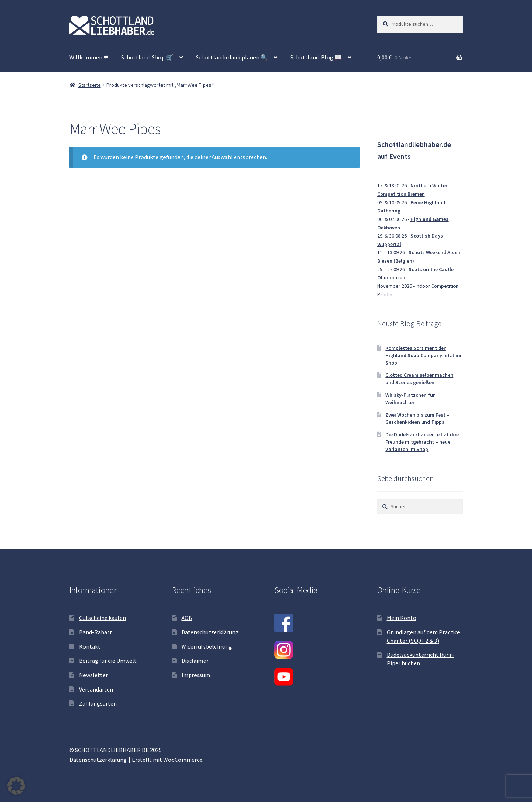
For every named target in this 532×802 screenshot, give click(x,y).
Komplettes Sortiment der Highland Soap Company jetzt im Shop (423, 355)
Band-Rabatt (96, 632)
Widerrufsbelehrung (207, 646)
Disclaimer (195, 661)
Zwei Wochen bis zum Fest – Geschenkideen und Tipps (417, 419)
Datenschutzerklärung (210, 632)
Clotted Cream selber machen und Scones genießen (419, 379)
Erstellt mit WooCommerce (167, 760)
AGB (187, 618)
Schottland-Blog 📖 (316, 57)
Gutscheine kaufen (103, 618)
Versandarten (96, 689)
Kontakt (90, 646)
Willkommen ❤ (89, 57)
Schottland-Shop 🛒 (147, 57)
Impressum (196, 675)
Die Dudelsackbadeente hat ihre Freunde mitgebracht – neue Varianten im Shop (422, 442)
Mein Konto (402, 618)
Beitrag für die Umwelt (108, 661)
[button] (16, 786)
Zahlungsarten (98, 703)
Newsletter (93, 675)
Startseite (90, 85)
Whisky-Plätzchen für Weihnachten (410, 399)
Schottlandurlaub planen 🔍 (232, 57)
